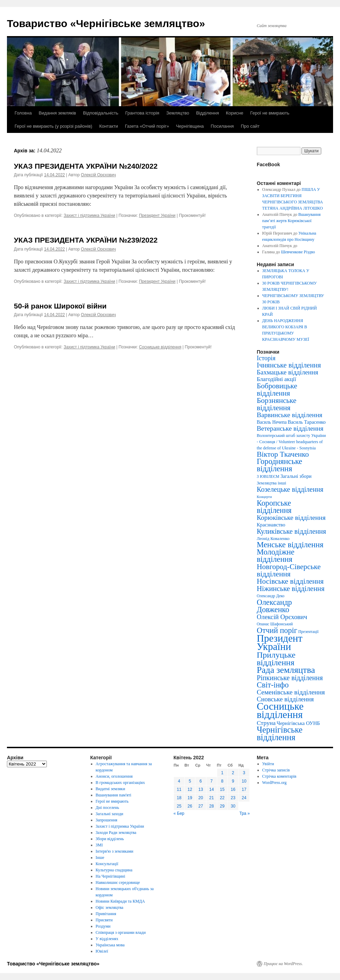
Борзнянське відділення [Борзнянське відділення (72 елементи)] (277, 404)
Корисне (235, 113)
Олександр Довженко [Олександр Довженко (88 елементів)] (274, 606)
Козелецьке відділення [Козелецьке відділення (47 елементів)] (290, 489)
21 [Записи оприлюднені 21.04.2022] (211, 798)
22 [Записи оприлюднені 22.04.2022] (222, 798)
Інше (100, 857)
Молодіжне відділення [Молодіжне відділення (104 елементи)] (276, 556)
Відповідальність (101, 113)
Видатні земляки (110, 789)
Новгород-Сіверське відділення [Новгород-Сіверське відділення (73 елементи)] (289, 570)
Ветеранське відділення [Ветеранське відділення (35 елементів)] (290, 428)
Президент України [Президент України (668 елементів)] (280, 642)
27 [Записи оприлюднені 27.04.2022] (201, 806)
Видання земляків (57, 113)
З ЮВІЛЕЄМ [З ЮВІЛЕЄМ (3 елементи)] (268, 477)
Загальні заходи (110, 814)
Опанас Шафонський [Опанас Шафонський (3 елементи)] (275, 624)
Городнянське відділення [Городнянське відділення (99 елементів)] (279, 465)
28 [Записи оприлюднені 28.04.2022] (211, 806)
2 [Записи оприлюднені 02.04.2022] (233, 773)
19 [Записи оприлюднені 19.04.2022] (190, 798)
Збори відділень (110, 839)
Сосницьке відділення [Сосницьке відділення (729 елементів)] (280, 710)
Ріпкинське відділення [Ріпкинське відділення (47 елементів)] (290, 678)
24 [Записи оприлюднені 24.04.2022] (244, 798)
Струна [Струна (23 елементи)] (266, 723)
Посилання (222, 126)
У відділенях (107, 939)
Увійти (268, 764)
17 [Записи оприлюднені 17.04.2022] (244, 789)
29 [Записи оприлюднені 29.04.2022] (222, 806)
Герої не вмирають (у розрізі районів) (53, 126)
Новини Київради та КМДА (120, 901)
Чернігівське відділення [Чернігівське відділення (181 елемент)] (280, 733)
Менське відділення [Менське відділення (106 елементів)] (290, 545)
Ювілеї (102, 951)
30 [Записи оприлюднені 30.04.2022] (233, 806)
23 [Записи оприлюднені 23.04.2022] (233, 798)
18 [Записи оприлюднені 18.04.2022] (179, 798)
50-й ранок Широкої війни (60, 306)
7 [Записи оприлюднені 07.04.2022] (211, 781)
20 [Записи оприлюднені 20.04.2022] (201, 798)
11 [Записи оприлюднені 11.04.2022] (179, 789)
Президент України (157, 216)
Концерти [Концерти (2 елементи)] (264, 497)
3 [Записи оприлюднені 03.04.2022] (244, 773)
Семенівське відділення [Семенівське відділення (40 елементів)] (291, 692)
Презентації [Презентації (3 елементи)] (308, 632)
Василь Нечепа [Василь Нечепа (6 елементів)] (272, 422)
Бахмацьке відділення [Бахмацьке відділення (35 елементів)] (287, 372)
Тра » (245, 813)
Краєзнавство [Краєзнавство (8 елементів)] (271, 525)
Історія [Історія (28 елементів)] (266, 358)
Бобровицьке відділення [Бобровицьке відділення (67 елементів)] (277, 390)
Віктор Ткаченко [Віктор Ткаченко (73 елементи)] (283, 454)
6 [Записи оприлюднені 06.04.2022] (201, 781)
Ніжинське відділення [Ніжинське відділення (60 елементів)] (291, 589)
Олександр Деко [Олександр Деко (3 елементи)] (271, 596)
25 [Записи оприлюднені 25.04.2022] (179, 806)
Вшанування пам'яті (114, 795)
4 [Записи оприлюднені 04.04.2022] (179, 781)
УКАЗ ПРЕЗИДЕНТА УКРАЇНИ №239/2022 (86, 240)
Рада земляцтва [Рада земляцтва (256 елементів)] (286, 670)
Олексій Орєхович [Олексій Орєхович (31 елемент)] (282, 617)
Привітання (106, 914)
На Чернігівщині (110, 876)
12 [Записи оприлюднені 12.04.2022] (190, 789)
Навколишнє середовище (118, 882)
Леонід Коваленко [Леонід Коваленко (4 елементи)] (273, 539)
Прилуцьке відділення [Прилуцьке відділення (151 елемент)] (276, 659)
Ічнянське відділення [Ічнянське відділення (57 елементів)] (289, 365)
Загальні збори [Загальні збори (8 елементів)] (296, 476)
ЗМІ (99, 845)
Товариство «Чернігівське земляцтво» (106, 23)
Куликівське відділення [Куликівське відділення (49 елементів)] (291, 531)
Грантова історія (142, 113)
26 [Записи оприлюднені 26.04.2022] (190, 806)
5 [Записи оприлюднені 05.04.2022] (190, 781)
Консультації (107, 864)
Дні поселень (108, 808)
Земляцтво (178, 113)
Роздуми (103, 926)
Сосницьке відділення (160, 347)
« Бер (179, 813)
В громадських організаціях (120, 783)
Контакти (109, 126)
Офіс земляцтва (110, 907)
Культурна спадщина (114, 870)
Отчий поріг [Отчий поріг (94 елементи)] (277, 630)
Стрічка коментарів (279, 776)
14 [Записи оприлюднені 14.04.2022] (211, 789)
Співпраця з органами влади (121, 932)
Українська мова (110, 945)
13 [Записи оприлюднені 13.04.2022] (201, 789)
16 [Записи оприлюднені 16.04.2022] (233, 789)
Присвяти (104, 920)
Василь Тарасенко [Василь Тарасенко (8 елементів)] (307, 422)
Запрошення (107, 820)
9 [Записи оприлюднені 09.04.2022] (233, 781)
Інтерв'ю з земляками (115, 851)
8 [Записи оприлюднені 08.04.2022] (222, 781)
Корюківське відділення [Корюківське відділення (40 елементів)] (291, 518)
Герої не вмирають (270, 113)
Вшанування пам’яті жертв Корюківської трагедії (291, 221)
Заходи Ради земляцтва (116, 833)
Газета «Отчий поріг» (147, 126)
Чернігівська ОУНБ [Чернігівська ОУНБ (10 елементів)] (298, 723)
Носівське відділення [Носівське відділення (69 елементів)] (290, 581)
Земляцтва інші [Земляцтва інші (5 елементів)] (271, 483)
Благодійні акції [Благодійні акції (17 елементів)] (276, 379)
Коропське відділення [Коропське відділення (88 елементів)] (274, 507)
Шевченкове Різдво (298, 252)
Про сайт (250, 126)
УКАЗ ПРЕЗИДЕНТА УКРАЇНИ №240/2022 (86, 166)
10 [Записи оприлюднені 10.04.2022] (244, 781)
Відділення (207, 113)
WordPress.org (274, 783)
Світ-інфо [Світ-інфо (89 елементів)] (273, 685)
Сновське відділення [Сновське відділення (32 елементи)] (285, 699)
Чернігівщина (190, 126)
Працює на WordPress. (283, 964)
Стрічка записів (276, 770)
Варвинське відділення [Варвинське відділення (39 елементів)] (290, 415)
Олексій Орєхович (98, 175)
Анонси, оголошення (114, 776)
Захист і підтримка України (89, 216)
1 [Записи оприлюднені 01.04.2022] (222, 773)
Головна (23, 113)
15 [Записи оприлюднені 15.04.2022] (222, 789)
